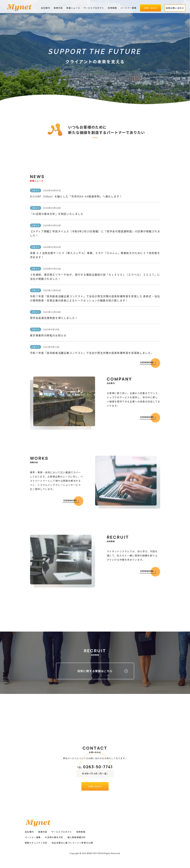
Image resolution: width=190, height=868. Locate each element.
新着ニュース (73, 8)
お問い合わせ (151, 8)
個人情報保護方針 (77, 837)
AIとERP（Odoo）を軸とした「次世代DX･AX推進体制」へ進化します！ (76, 289)
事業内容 (58, 8)
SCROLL (95, 88)
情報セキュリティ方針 (36, 843)
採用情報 (112, 8)
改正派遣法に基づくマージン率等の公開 (72, 843)
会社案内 (45, 8)
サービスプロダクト (94, 8)
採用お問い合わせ (175, 8)
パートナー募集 (128, 8)
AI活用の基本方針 (54, 837)
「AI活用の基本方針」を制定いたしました (57, 307)
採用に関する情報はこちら (95, 686)
